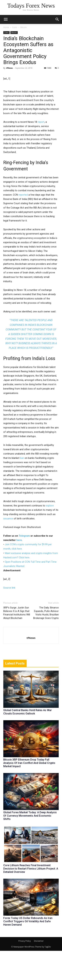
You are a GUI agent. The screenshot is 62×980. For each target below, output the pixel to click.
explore (50, 535)
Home (6, 27)
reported (23, 224)
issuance (8, 548)
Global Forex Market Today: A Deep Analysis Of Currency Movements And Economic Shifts (30, 845)
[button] (57, 19)
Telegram (24, 565)
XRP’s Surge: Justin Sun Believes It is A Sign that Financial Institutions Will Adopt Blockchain (17, 642)
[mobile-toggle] (6, 19)
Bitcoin (23, 27)
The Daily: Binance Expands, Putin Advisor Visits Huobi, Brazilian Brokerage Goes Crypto (46, 642)
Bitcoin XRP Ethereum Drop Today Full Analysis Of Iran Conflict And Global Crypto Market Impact (29, 792)
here (19, 569)
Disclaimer (39, 970)
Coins (15, 27)
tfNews (9, 68)
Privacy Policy (25, 970)
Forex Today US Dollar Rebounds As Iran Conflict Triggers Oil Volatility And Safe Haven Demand (28, 951)
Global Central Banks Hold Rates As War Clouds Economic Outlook (28, 741)
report (41, 151)
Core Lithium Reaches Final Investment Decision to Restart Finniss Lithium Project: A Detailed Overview (31, 898)
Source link (9, 617)
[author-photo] (31, 662)
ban (22, 487)
